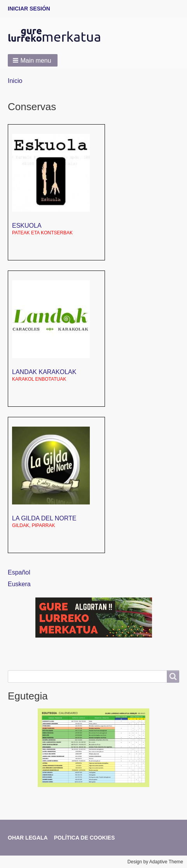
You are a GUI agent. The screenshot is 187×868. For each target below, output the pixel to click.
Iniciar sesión (29, 9)
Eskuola (27, 226)
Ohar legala (28, 838)
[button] (33, 60)
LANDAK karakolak (44, 372)
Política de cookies (85, 838)
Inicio (15, 81)
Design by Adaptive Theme (155, 862)
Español (19, 572)
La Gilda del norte (44, 518)
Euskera (19, 584)
